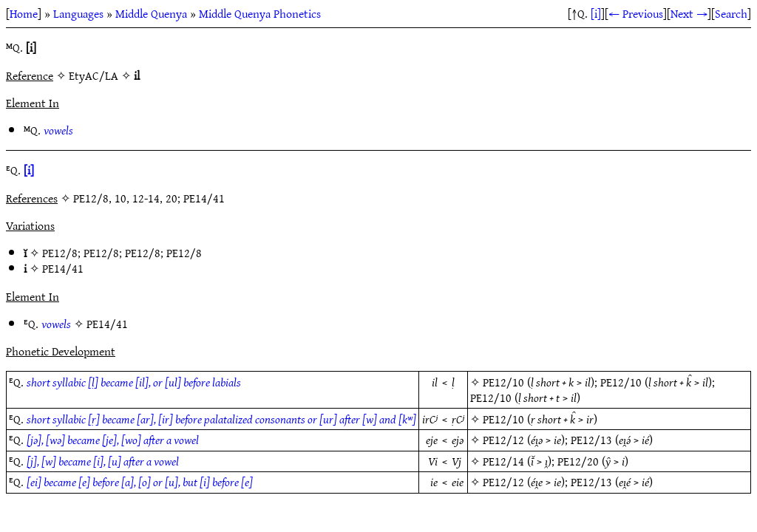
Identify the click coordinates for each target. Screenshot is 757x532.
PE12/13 (591, 440)
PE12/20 (578, 461)
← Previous (636, 13)
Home (24, 13)
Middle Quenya (151, 13)
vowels (58, 130)
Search (731, 13)
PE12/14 (503, 461)
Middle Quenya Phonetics (260, 13)
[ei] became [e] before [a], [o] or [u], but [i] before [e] (140, 482)
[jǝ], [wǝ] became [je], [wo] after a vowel (113, 440)
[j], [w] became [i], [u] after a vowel (103, 461)
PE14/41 (63, 268)
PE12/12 (503, 440)
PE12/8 (60, 253)
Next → (689, 13)
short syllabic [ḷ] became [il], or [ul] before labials (134, 382)
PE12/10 (503, 382)
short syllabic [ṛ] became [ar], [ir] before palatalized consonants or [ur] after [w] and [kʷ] (221, 419)
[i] (596, 13)
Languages (78, 13)
